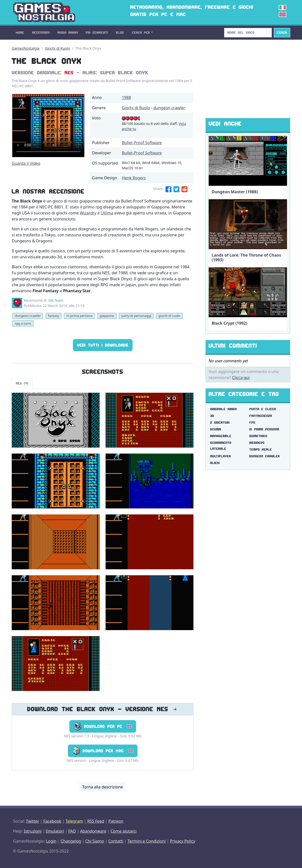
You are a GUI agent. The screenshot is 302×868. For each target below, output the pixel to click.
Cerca (282, 33)
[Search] (248, 33)
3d (212, 416)
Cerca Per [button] (141, 33)
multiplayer (221, 456)
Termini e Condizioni (147, 841)
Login (51, 841)
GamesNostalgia (26, 48)
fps (252, 423)
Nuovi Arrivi (68, 33)
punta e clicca (263, 409)
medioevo (257, 443)
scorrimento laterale (221, 446)
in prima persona (79, 316)
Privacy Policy (183, 841)
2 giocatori (220, 423)
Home (20, 33)
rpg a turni (23, 323)
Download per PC (103, 726)
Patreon (116, 821)
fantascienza (261, 416)
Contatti (116, 841)
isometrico (258, 436)
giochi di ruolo (169, 316)
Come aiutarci (124, 831)
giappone (107, 316)
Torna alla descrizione (103, 787)
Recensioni (41, 33)
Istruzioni (33, 831)
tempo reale (261, 449)
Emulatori (55, 831)
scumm (216, 429)
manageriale (221, 436)
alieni (215, 463)
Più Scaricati (97, 33)
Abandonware (93, 831)
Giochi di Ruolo (58, 48)
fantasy (54, 316)
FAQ (72, 831)
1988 (126, 97)
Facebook (52, 821)
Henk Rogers (134, 178)
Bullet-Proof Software (142, 143)
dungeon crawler (169, 108)
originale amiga (224, 409)
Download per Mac (103, 751)
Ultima (107, 213)
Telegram (74, 821)
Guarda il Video (26, 163)
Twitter (32, 821)
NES (69, 73)
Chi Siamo (95, 841)
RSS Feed (96, 821)
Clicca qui (241, 378)
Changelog (71, 841)
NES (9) (22, 383)
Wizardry (88, 213)
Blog (120, 33)
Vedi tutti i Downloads (103, 345)
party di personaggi (136, 316)
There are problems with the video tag (48, 126)
